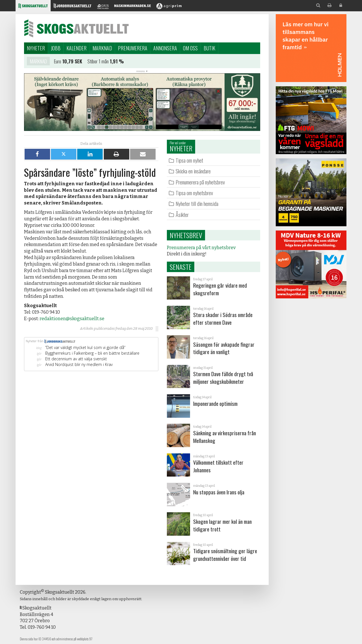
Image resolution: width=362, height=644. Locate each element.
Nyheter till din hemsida (197, 203)
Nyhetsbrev (186, 235)
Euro (58, 62)
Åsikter (182, 215)
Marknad (102, 48)
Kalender (77, 48)
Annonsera (165, 48)
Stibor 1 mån (98, 62)
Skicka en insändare (193, 171)
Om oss (190, 48)
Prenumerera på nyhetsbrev (200, 182)
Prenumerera (133, 48)
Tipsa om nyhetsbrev (194, 193)
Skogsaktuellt (76, 28)
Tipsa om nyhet (189, 160)
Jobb (56, 48)
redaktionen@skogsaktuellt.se (72, 319)
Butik (209, 48)
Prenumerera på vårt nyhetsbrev (201, 248)
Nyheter (36, 48)
